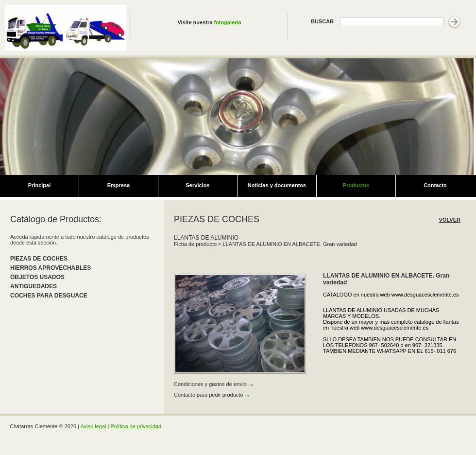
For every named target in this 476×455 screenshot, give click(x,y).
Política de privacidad (136, 426)
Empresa (119, 185)
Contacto (435, 185)
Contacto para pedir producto (208, 395)
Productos (356, 185)
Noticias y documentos (277, 185)
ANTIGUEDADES (34, 286)
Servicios (198, 185)
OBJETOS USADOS (37, 277)
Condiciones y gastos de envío (210, 384)
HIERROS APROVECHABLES (51, 268)
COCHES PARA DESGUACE (49, 296)
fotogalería (227, 22)
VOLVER (450, 220)
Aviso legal (93, 426)
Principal (39, 185)
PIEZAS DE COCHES (39, 259)
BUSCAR (322, 21)
